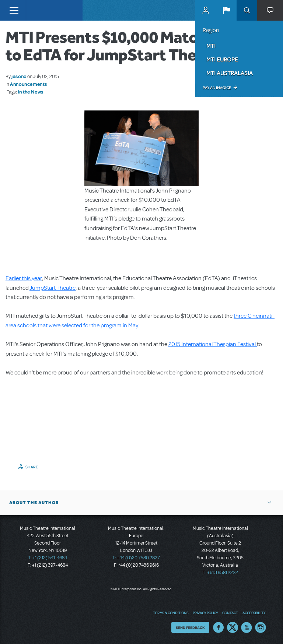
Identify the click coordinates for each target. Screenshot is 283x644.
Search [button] (247, 10)
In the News (31, 92)
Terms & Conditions (171, 613)
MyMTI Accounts (206, 10)
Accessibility (254, 613)
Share (32, 467)
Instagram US (261, 627)
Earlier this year (24, 278)
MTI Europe (222, 59)
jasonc (19, 76)
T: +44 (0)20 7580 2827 (136, 558)
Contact (230, 613)
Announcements (28, 84)
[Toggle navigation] (14, 10)
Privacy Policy (205, 613)
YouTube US (247, 627)
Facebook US (219, 627)
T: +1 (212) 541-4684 (48, 558)
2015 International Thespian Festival (213, 344)
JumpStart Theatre (53, 288)
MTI (211, 46)
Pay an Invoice (217, 88)
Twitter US (233, 627)
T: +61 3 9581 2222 (220, 573)
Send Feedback (190, 627)
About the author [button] (34, 503)
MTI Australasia (230, 73)
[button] (226, 10)
